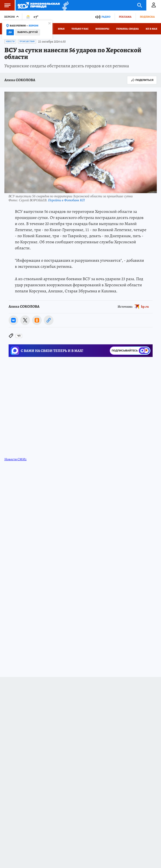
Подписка (147, 17)
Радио (106, 17)
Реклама (125, 17)
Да (10, 32)
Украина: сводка (127, 29)
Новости (10, 42)
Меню (5, 5)
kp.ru (145, 307)
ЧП (19, 336)
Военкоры (102, 29)
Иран (61, 29)
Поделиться (142, 80)
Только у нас (80, 29)
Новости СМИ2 (16, 459)
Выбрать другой (28, 32)
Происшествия (27, 42)
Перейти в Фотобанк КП (66, 200)
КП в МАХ (151, 29)
